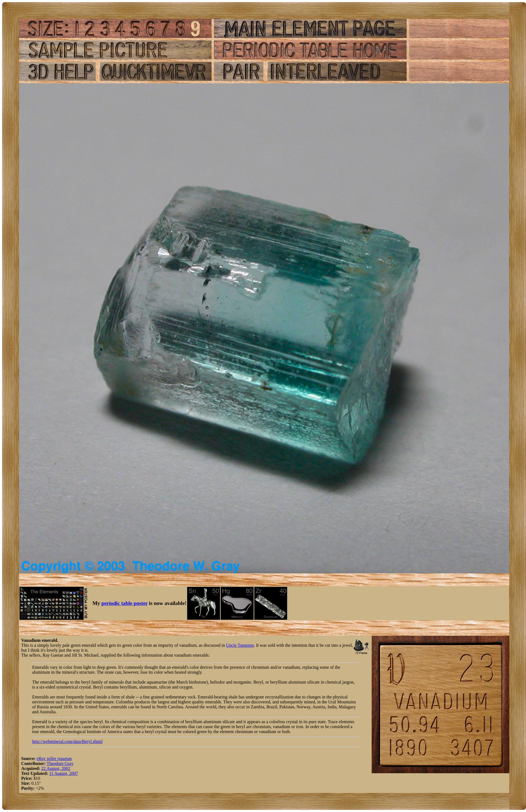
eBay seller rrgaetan (54, 759)
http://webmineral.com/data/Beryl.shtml (67, 741)
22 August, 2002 (56, 768)
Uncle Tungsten (240, 645)
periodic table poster (125, 603)
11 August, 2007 (64, 773)
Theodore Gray (60, 763)
